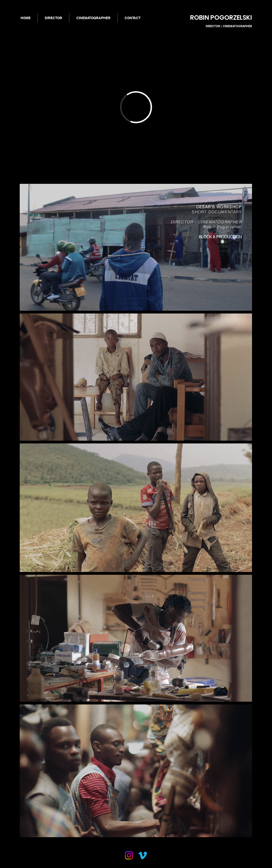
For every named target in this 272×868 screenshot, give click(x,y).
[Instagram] (129, 855)
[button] (53, 18)
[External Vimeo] (136, 107)
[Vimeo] (143, 855)
